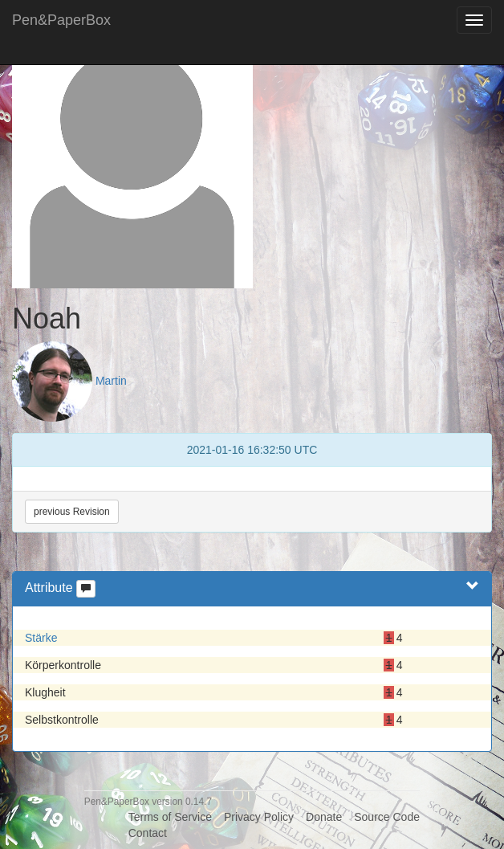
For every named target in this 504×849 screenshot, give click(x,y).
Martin (111, 381)
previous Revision (72, 512)
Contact (148, 833)
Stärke (41, 638)
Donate (324, 817)
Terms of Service (170, 817)
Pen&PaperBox (61, 20)
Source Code (387, 817)
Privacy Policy (259, 817)
